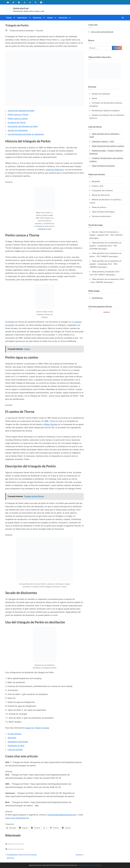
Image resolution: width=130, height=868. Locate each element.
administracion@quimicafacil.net (62, 815)
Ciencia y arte (98, 186)
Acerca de (63, 18)
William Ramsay (51, 424)
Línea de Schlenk (15, 750)
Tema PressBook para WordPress (89, 865)
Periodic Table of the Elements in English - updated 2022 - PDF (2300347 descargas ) (106, 235)
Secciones (37, 18)
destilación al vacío (45, 229)
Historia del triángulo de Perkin (21, 111)
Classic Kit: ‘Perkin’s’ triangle (37, 728)
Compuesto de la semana (102, 190)
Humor (50, 18)
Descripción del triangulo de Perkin (23, 126)
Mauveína (12, 738)
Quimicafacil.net (21, 8)
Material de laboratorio (16, 844)
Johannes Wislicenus (55, 170)
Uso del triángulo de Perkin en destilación (26, 134)
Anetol (94, 98)
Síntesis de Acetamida (101, 94)
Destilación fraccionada (18, 742)
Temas (9, 18)
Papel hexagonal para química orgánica (108, 146)
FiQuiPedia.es (97, 298)
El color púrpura (15, 734)
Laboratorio (22, 18)
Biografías (96, 181)
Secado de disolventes (18, 130)
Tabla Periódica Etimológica (103, 166)
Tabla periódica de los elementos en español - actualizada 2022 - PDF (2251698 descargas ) (105, 246)
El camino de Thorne (17, 123)
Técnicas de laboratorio (101, 216)
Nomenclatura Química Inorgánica (106, 111)
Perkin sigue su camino (18, 119)
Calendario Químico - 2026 (103, 141)
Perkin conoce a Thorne (18, 115)
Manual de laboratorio (101, 195)
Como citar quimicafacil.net (17, 818)
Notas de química (99, 207)
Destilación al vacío (16, 746)
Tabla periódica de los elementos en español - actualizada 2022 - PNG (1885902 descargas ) (105, 264)
